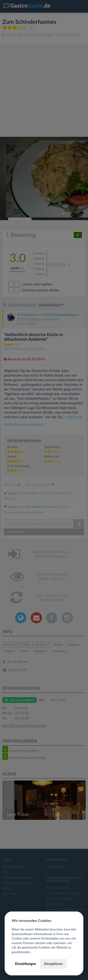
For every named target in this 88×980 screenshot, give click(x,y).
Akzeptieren (53, 964)
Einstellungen (26, 964)
